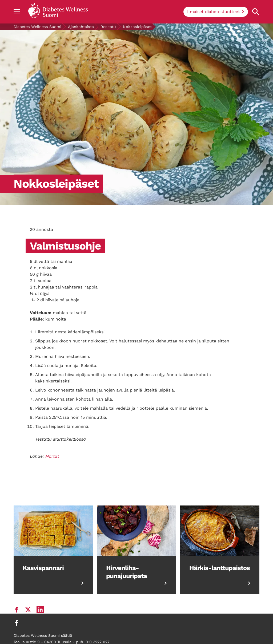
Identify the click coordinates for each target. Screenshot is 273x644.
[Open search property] (256, 12)
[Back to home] (58, 12)
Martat (52, 456)
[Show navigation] (17, 12)
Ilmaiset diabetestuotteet (214, 12)
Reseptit (108, 27)
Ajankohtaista (81, 27)
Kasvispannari (43, 568)
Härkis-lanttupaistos (220, 568)
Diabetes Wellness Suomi (37, 27)
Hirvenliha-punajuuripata (127, 572)
